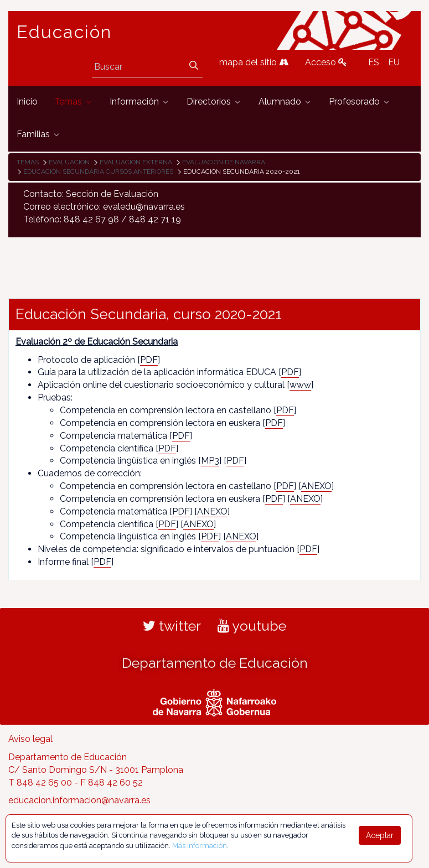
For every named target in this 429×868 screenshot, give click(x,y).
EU (394, 62)
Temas (28, 162)
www (300, 385)
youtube (252, 626)
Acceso (326, 62)
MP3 (210, 461)
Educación (64, 32)
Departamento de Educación (215, 663)
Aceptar (380, 835)
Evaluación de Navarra (224, 162)
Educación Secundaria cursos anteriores (98, 171)
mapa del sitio (254, 62)
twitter (172, 626)
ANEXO (316, 486)
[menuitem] (27, 102)
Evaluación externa (136, 162)
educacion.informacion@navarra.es (79, 800)
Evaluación (69, 162)
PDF (149, 360)
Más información (200, 846)
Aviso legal (30, 739)
